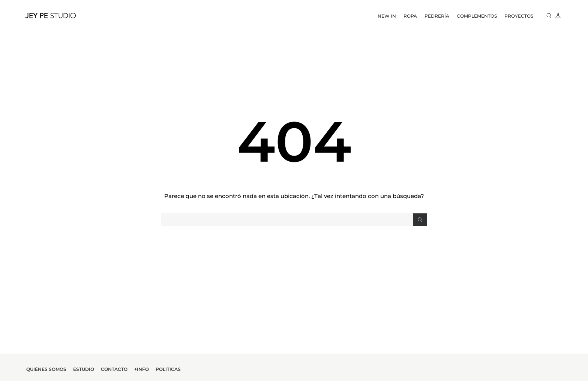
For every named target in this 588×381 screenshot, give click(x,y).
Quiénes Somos (46, 369)
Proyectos (519, 16)
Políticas (168, 369)
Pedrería (437, 16)
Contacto (114, 369)
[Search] (420, 220)
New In (387, 16)
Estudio (84, 369)
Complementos (477, 16)
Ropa (410, 16)
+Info (142, 369)
